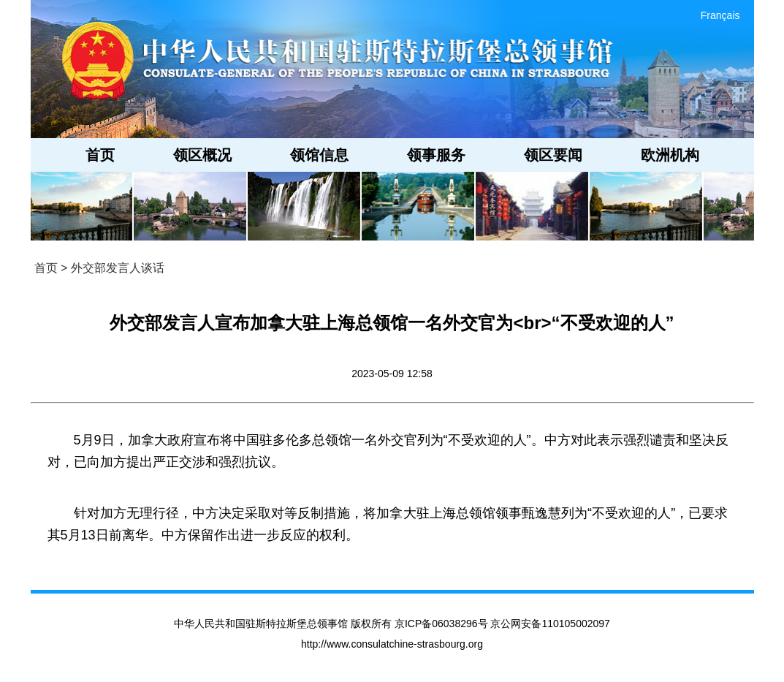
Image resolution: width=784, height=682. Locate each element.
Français (720, 15)
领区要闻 (553, 155)
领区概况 (202, 155)
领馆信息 (319, 155)
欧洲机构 (670, 155)
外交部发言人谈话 (118, 268)
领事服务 (436, 155)
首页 (100, 155)
